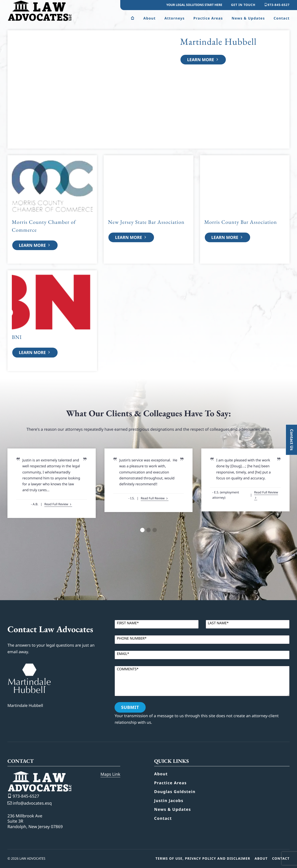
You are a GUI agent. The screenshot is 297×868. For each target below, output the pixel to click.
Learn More (203, 60)
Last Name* (218, 623)
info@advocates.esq (30, 803)
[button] (142, 530)
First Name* (128, 623)
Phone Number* (132, 638)
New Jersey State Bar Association (146, 222)
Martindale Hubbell (218, 42)
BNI (17, 337)
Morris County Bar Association (241, 222)
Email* (123, 654)
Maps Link (110, 774)
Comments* (128, 669)
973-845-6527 (277, 5)
